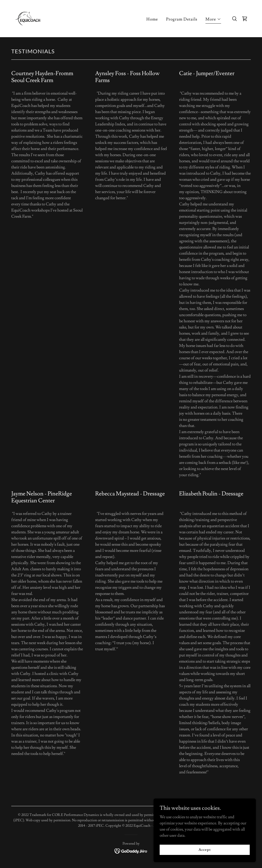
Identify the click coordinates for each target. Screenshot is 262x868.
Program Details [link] (182, 19)
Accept (205, 850)
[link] (28, 18)
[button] (213, 20)
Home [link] (152, 19)
